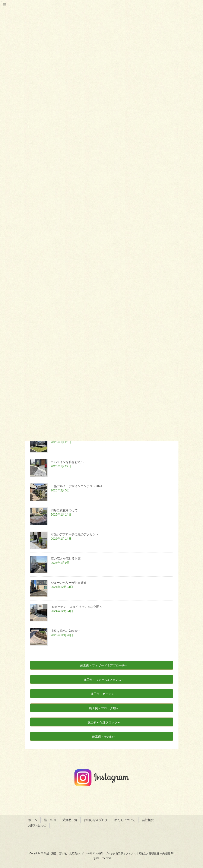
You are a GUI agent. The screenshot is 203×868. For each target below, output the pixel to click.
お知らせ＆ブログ (96, 820)
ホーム (33, 820)
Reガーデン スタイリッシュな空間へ (78, 607)
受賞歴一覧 (70, 820)
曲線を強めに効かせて (66, 631)
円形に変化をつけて (64, 510)
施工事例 (50, 820)
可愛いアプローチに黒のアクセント (75, 534)
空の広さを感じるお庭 (66, 558)
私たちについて (125, 820)
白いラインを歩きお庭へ (67, 462)
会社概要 (148, 820)
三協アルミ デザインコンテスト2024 (78, 486)
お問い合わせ (37, 825)
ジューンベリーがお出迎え (69, 583)
